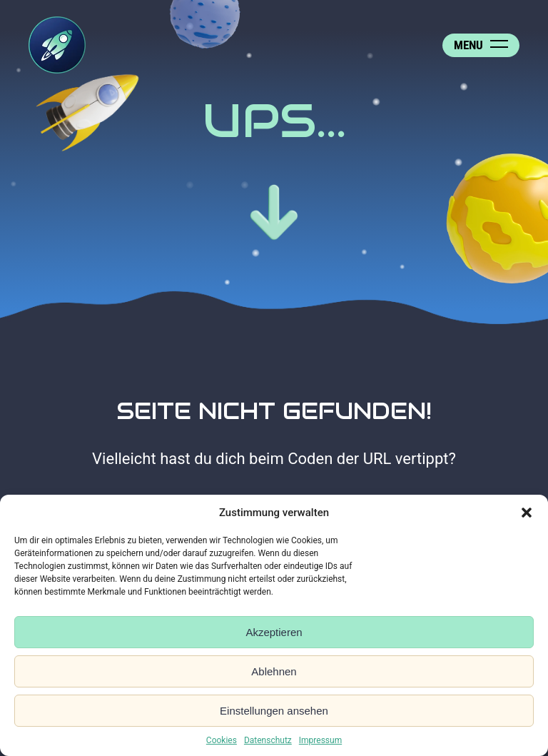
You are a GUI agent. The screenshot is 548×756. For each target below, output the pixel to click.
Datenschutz (268, 740)
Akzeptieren (274, 632)
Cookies (222, 740)
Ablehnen (274, 671)
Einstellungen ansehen (274, 711)
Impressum (320, 740)
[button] (527, 513)
